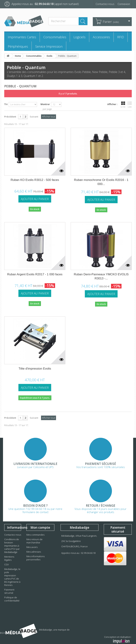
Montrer (45, 104)
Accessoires (101, 37)
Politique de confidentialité (12, 599)
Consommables (55, 37)
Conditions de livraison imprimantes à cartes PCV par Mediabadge (12, 546)
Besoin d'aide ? (35, 506)
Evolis (50, 56)
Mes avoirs (32, 547)
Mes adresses (34, 552)
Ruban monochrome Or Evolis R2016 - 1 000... (101, 182)
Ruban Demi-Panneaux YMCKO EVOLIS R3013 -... (101, 276)
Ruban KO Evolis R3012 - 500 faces (35, 180)
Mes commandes (35, 535)
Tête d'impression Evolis (35, 369)
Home (18, 56)
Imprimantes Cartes (22, 37)
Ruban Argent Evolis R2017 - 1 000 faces (35, 274)
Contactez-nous (103, 4)
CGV (7, 564)
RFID (121, 37)
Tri (6, 104)
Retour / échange (101, 506)
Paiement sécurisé (100, 464)
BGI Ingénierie (46, 633)
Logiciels (80, 37)
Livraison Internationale (35, 464)
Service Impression (49, 46)
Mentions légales (9, 558)
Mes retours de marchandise (34, 541)
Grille (123, 105)
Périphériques (18, 46)
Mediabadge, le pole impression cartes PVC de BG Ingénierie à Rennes (12, 577)
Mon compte (40, 527)
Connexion (123, 4)
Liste (130, 105)
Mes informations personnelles (36, 558)
